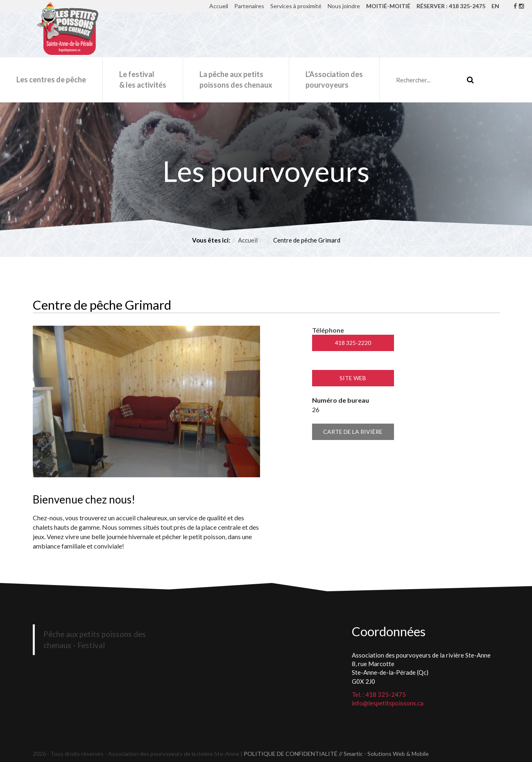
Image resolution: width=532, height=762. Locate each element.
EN (495, 6)
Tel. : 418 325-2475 (379, 694)
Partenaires (249, 6)
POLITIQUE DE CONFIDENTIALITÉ (291, 754)
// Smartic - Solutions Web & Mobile (384, 754)
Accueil (219, 6)
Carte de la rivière (353, 432)
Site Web (353, 378)
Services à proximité (296, 6)
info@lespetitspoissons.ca (388, 703)
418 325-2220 (353, 343)
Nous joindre (344, 6)
